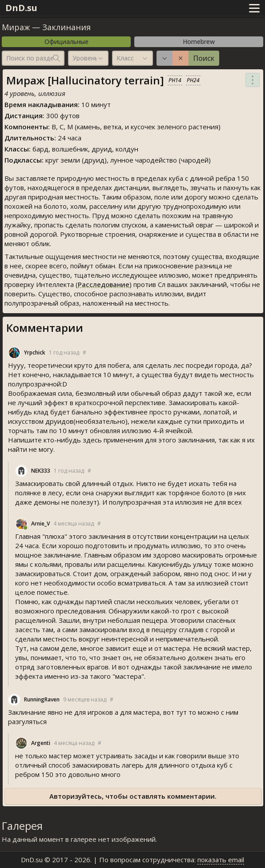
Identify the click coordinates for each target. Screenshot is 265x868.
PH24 (193, 80)
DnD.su (21, 8)
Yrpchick (35, 352)
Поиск (204, 58)
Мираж (16, 27)
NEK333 (41, 471)
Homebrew (199, 42)
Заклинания (66, 27)
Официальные (66, 42)
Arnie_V (40, 524)
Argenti (41, 743)
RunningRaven (42, 699)
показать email (221, 860)
